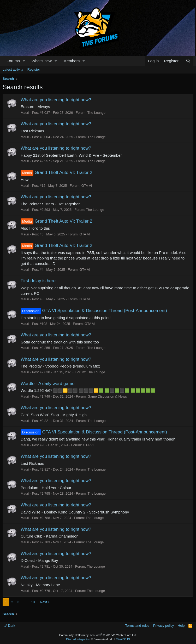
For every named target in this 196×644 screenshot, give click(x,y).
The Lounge (96, 113)
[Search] (188, 61)
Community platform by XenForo (98, 635)
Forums (13, 61)
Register (34, 69)
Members (72, 61)
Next (43, 602)
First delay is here (38, 281)
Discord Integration (78, 639)
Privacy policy (164, 626)
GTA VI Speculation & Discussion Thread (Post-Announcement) (94, 311)
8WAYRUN (123, 639)
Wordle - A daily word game (48, 384)
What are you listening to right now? (56, 100)
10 (33, 602)
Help (181, 626)
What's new (42, 61)
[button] (24, 61)
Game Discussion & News (107, 396)
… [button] (25, 602)
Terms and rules (137, 626)
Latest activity (13, 69)
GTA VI (87, 186)
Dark (9, 626)
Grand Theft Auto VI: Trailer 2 (57, 173)
